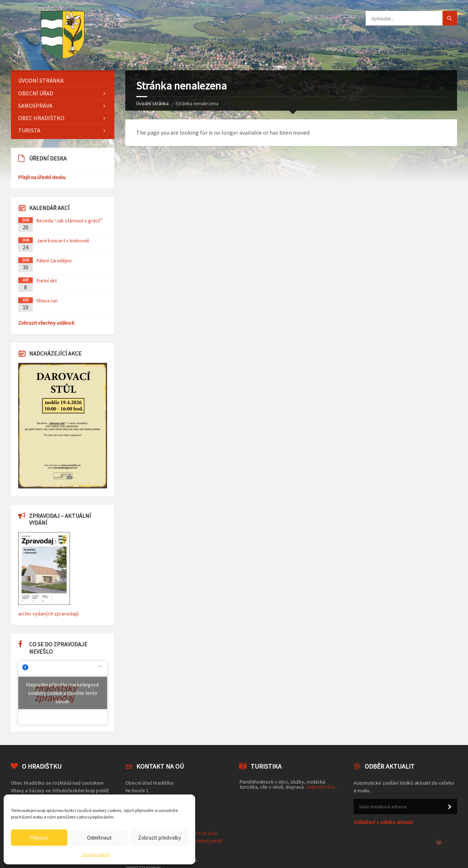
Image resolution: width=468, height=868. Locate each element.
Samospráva (35, 106)
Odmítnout (99, 838)
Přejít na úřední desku (42, 177)
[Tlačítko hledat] (450, 18)
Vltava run (47, 301)
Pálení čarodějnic (54, 261)
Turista (29, 130)
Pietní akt (47, 281)
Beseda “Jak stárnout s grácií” (69, 221)
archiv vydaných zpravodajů (49, 614)
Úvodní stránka (152, 103)
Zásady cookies (96, 854)
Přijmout (39, 838)
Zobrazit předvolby (160, 838)
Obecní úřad (36, 93)
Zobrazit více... (322, 787)
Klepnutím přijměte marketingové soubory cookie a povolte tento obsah (63, 693)
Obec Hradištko (41, 118)
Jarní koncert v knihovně (63, 241)
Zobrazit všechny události (46, 323)
